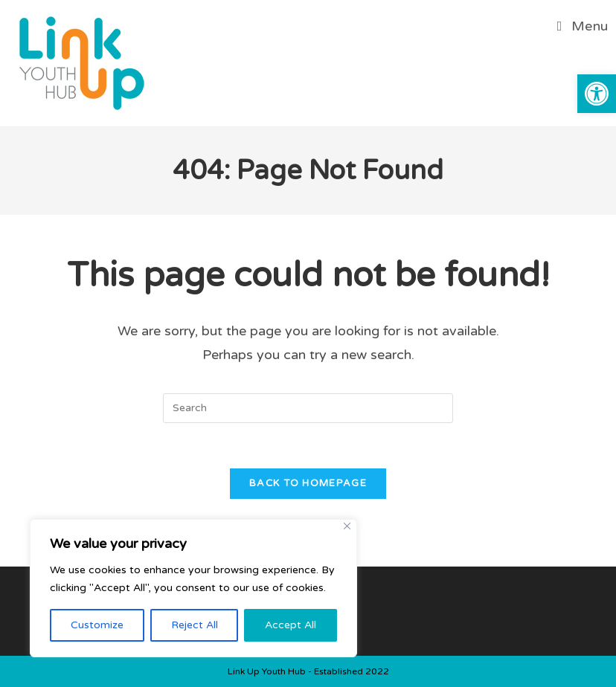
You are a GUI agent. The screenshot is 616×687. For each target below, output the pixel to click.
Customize (97, 625)
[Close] (347, 526)
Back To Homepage (308, 483)
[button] (597, 94)
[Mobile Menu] (583, 26)
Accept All (291, 625)
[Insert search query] (308, 408)
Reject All (195, 625)
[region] (193, 588)
